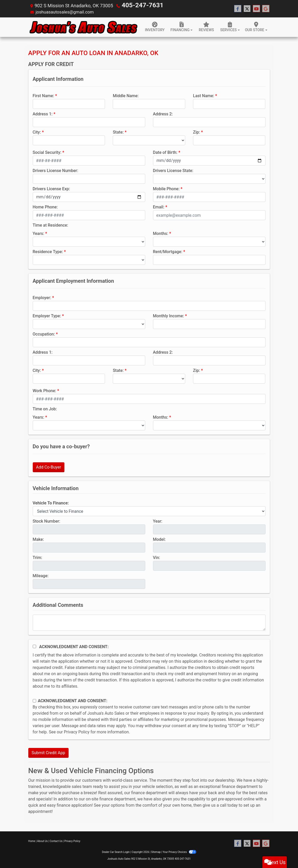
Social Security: (47, 152)
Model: (159, 539)
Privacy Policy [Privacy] (72, 840)
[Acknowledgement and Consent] (34, 646)
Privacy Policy (77, 731)
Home (32, 840)
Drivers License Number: (55, 170)
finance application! (75, 804)
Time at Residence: (51, 224)
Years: (39, 233)
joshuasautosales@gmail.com (67, 11)
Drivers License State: (173, 170)
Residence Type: (48, 251)
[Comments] (149, 622)
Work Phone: (45, 390)
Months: (161, 233)
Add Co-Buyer (49, 466)
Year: (158, 520)
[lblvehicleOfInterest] (149, 510)
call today (229, 804)
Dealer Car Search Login (116, 851)
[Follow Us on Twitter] (247, 8)
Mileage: (41, 575)
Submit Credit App (48, 752)
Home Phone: (45, 206)
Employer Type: (47, 315)
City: (37, 131)
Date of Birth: (165, 152)
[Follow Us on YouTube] (256, 8)
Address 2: (163, 113)
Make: (38, 539)
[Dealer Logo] (83, 26)
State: (118, 131)
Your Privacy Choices (179, 851)
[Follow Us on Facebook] (238, 8)
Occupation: (44, 333)
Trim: (38, 557)
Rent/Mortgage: (168, 251)
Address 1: (43, 113)
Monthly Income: (169, 315)
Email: (159, 206)
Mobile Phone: (166, 188)
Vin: (157, 557)
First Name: (44, 95)
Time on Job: (45, 408)
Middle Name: (126, 95)
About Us (42, 840)
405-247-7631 (137, 5)
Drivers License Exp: (51, 188)
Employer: (42, 297)
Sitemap (156, 851)
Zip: (197, 131)
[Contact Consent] (34, 700)
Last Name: (204, 95)
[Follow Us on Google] (266, 8)
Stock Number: (47, 520)
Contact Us (56, 840)
